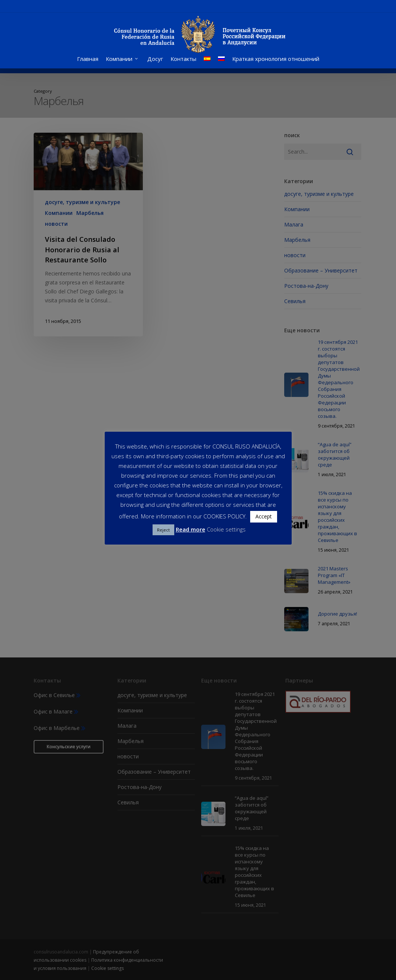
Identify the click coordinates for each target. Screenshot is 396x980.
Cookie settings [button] (226, 529)
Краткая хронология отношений (276, 64)
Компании (122, 64)
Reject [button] (163, 530)
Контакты (183, 64)
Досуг (155, 64)
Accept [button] (264, 516)
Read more (191, 529)
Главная (88, 64)
